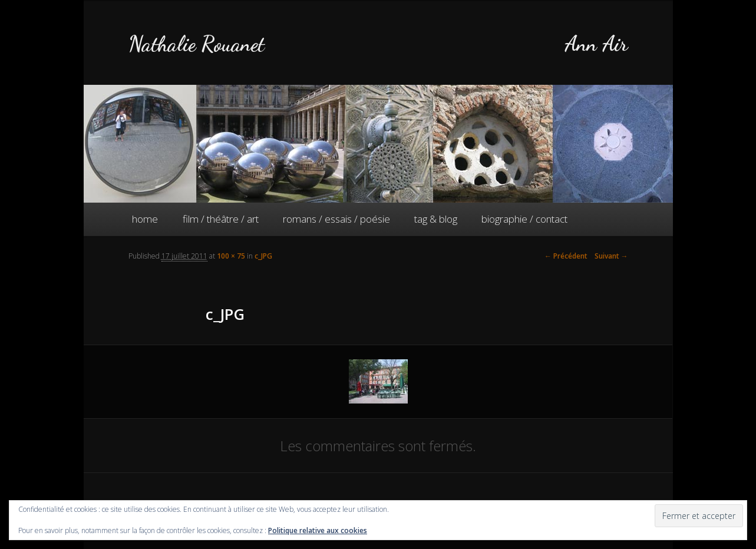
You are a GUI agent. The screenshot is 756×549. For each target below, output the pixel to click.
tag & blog (436, 219)
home (145, 219)
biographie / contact (524, 219)
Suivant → (611, 256)
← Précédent (566, 256)
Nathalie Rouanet (197, 44)
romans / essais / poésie (336, 219)
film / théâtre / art (221, 219)
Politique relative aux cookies (318, 530)
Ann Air (596, 44)
